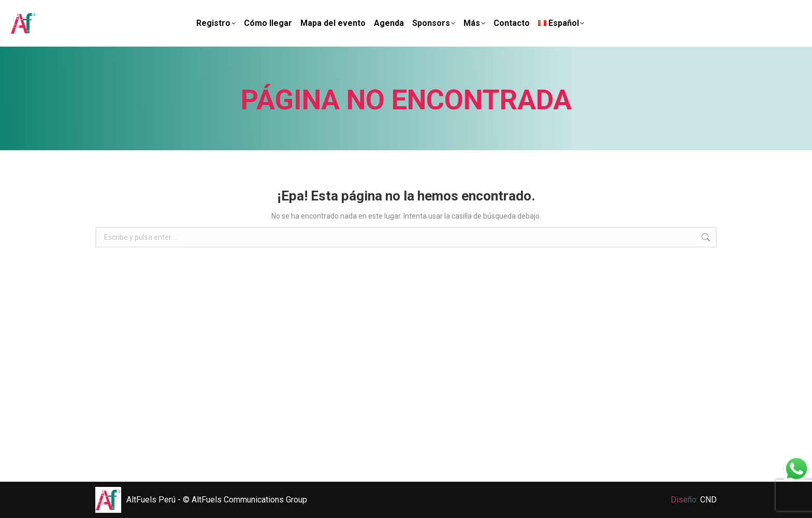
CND (708, 500)
